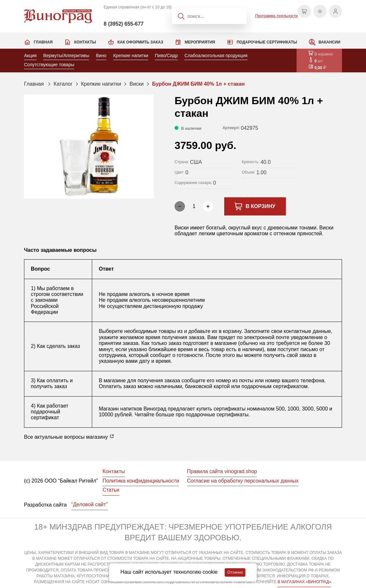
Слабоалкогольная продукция (216, 55)
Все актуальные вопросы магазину (69, 437)
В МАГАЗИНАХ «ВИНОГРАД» (304, 582)
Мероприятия (200, 42)
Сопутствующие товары (49, 65)
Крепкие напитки (131, 55)
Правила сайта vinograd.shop (222, 471)
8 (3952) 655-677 (124, 24)
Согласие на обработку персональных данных (243, 481)
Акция (30, 55)
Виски (137, 84)
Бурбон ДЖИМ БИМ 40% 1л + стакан (198, 84)
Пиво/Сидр (166, 55)
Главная (43, 42)
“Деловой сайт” (90, 504)
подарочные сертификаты (217, 415)
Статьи (111, 490)
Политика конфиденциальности (141, 481)
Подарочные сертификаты (267, 42)
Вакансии (329, 42)
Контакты (85, 42)
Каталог (63, 84)
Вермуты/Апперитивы (66, 55)
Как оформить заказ (140, 42)
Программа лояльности (276, 16)
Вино (101, 55)
